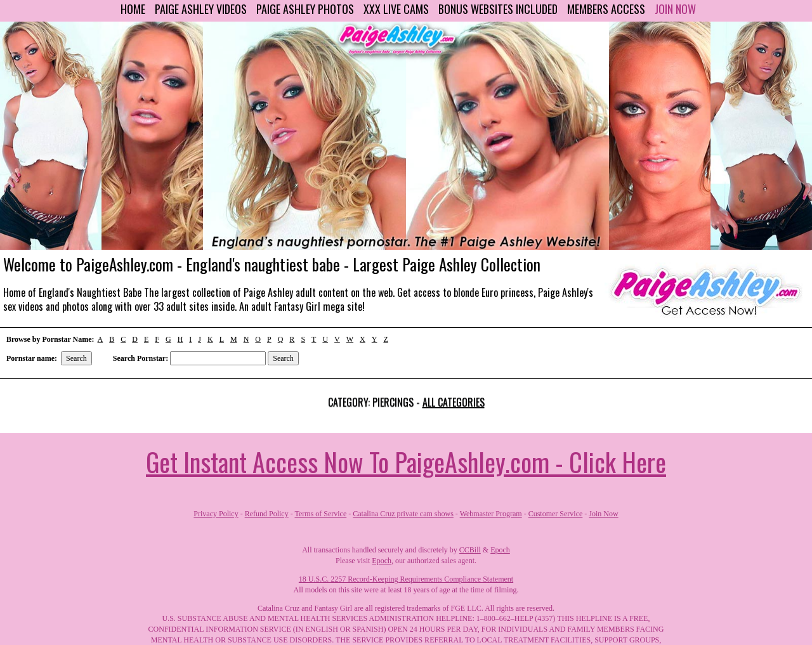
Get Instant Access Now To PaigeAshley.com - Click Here (406, 462)
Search (76, 358)
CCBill (470, 550)
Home (133, 9)
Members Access (606, 9)
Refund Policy (267, 514)
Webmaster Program (491, 514)
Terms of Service (320, 514)
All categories (454, 402)
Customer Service (556, 514)
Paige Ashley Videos (201, 9)
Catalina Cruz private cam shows (403, 514)
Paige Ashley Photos (305, 9)
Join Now (675, 9)
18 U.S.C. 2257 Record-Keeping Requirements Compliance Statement (406, 579)
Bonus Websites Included (498, 9)
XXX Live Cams (396, 9)
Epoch (500, 550)
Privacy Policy (216, 514)
